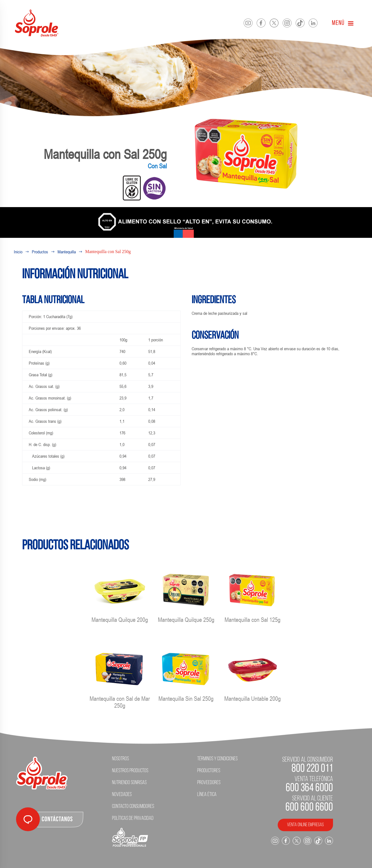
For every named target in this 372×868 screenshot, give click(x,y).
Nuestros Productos (130, 771)
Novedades (122, 795)
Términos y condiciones (217, 759)
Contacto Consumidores (133, 807)
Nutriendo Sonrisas (129, 783)
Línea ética (207, 795)
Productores (209, 771)
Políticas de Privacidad (133, 818)
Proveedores (209, 783)
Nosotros (120, 759)
